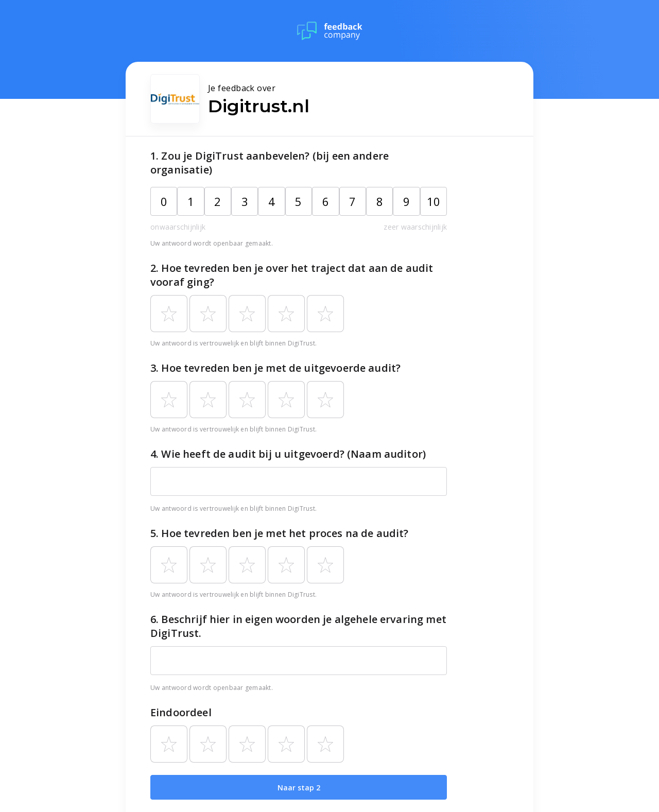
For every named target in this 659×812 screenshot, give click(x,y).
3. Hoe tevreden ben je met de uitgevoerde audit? (275, 368)
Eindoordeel (181, 712)
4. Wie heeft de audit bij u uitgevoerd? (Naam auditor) (288, 454)
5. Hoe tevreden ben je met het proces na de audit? (280, 533)
